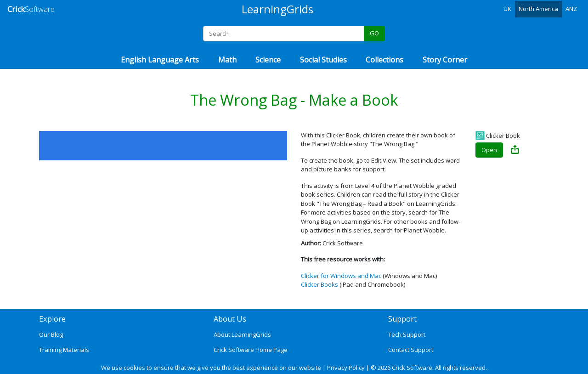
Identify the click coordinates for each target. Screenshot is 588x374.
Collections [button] (384, 60)
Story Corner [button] (445, 60)
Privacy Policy (346, 368)
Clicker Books (319, 284)
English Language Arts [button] (160, 60)
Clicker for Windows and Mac (341, 276)
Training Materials (64, 350)
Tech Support (407, 334)
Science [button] (268, 60)
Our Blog (51, 334)
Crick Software (412, 368)
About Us (230, 319)
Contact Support (411, 350)
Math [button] (227, 60)
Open (489, 150)
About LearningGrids (242, 334)
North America (538, 9)
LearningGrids (277, 9)
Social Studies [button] (323, 60)
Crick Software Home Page (251, 350)
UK (507, 9)
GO (374, 33)
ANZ (571, 9)
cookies (134, 368)
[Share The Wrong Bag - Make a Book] (515, 150)
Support (402, 319)
